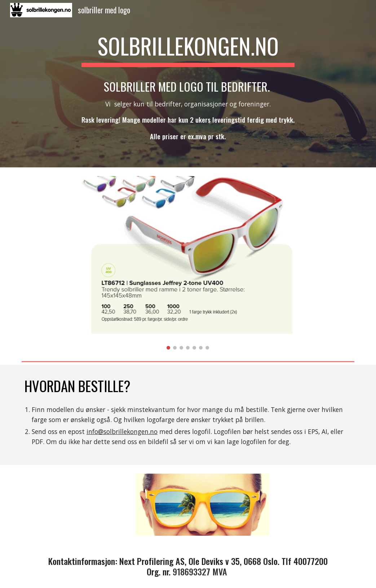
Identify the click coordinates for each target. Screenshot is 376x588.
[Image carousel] (188, 263)
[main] (188, 46)
